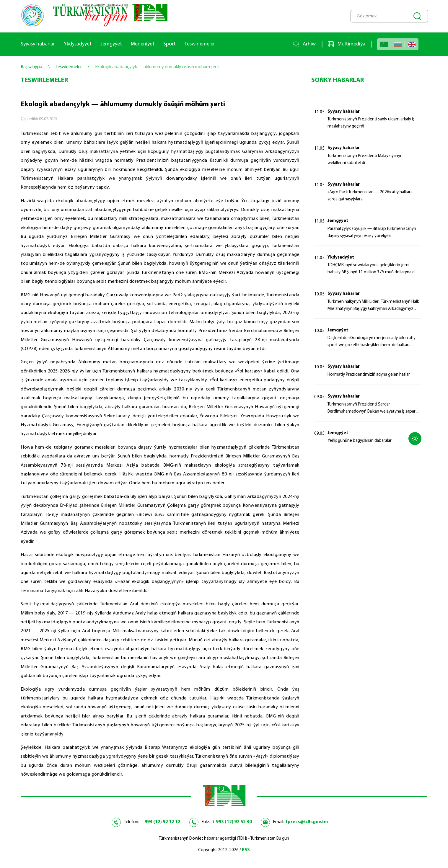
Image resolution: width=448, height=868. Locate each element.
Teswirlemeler (200, 44)
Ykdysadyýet (78, 44)
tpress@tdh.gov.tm (307, 822)
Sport (170, 44)
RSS (246, 850)
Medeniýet (143, 44)
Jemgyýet (111, 44)
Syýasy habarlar (38, 44)
